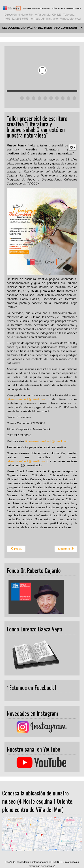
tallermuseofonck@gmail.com (26, 399)
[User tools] (73, 147)
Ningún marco (42, 596)
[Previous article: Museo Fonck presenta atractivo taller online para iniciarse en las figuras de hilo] (16, 549)
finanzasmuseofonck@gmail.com (47, 441)
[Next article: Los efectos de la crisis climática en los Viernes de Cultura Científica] (66, 549)
